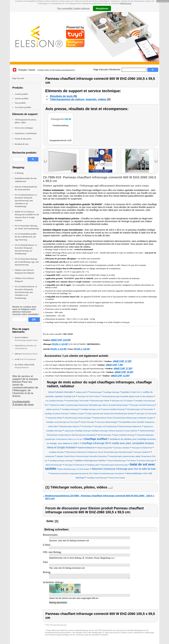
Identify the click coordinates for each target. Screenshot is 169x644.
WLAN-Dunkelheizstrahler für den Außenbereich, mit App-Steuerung (26, 237)
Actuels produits (21, 94)
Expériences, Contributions (26, 133)
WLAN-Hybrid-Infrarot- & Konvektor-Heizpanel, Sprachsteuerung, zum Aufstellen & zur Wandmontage (26, 201)
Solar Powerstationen (25, 359)
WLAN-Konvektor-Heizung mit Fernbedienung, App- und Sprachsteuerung (27, 262)
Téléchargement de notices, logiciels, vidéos (78, 99)
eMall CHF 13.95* (120, 376)
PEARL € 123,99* (60, 344)
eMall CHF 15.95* (124, 372)
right (156, 161)
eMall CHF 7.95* (115, 365)
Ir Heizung (19, 173)
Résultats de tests (22, 144)
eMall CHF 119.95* (61, 340)
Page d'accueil (101, 70)
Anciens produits (22, 98)
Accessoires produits (23, 107)
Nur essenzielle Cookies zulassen (73, 8)
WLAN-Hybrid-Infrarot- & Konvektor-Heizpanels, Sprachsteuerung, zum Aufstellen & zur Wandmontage (26, 292)
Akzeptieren (102, 8)
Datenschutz (126, 3)
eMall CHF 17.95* (122, 361)
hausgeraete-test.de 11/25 (61, 140)
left (45, 161)
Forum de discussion (23, 139)
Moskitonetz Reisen (26, 354)
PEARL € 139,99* (82, 349)
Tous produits (20, 103)
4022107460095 (80, 344)
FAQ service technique (24, 128)
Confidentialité (21, 402)
